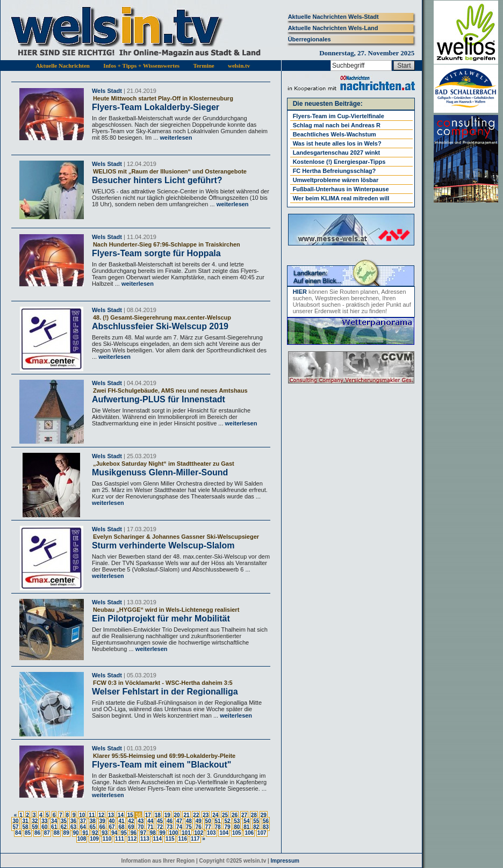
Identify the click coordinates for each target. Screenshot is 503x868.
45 (160, 821)
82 (256, 827)
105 (237, 833)
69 (131, 827)
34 (54, 821)
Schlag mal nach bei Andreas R (337, 125)
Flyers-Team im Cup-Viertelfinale (339, 116)
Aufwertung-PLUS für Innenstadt (159, 399)
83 (266, 827)
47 (179, 821)
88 (57, 833)
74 (179, 827)
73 (170, 827)
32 (35, 821)
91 (85, 833)
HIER (300, 292)
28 (254, 815)
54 (246, 821)
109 (94, 839)
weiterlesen (175, 138)
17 (148, 815)
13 (111, 815)
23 (206, 815)
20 (177, 815)
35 (64, 821)
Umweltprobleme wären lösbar (336, 180)
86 (37, 833)
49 (199, 821)
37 (83, 821)
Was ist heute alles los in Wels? (337, 143)
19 (167, 815)
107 (262, 833)
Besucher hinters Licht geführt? (157, 180)
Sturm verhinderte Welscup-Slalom (163, 545)
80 (237, 827)
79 (227, 827)
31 (25, 821)
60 (44, 827)
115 (170, 839)
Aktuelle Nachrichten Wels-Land (333, 28)
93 (105, 833)
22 (196, 815)
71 (150, 827)
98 (153, 833)
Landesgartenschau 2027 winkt (337, 153)
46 (170, 821)
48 (189, 821)
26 (235, 815)
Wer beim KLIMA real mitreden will (341, 198)
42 (131, 821)
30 (15, 821)
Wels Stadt (107, 91)
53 (237, 821)
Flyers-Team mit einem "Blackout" (161, 765)
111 (120, 839)
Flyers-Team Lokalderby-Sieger (156, 107)
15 (130, 815)
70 (141, 827)
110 (107, 839)
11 (92, 815)
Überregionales (310, 39)
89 (66, 833)
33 (44, 821)
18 (158, 815)
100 (174, 833)
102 (199, 833)
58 (25, 827)
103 (211, 833)
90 (76, 833)
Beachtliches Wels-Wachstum (335, 134)
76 (199, 827)
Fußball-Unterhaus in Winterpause (341, 189)
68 (121, 827)
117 (195, 839)
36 (73, 821)
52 (227, 821)
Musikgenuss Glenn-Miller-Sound (160, 472)
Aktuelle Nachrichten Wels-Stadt (333, 17)
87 (47, 833)
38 (93, 821)
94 (114, 833)
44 (150, 821)
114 (158, 839)
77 (208, 827)
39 (102, 821)
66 (102, 827)
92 (95, 833)
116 (182, 839)
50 (208, 821)
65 (93, 827)
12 (101, 815)
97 (143, 833)
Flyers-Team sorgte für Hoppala (156, 253)
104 (224, 833)
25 (225, 815)
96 (134, 833)
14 (121, 815)
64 (83, 827)
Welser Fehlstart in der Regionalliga (165, 692)
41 (121, 821)
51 (218, 821)
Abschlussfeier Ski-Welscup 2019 (160, 326)
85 (28, 833)
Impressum (285, 861)
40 (112, 821)
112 (132, 839)
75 (189, 827)
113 (145, 839)
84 (18, 833)
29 (264, 815)
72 (160, 827)
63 (73, 827)
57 (15, 827)
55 (256, 821)
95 (124, 833)
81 (246, 827)
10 (82, 815)
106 (249, 833)
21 (186, 815)
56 (266, 821)
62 (64, 827)
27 (244, 815)
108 (82, 839)
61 (54, 827)
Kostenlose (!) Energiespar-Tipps (339, 162)
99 (163, 833)
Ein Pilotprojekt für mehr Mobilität (161, 619)
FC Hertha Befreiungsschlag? (335, 171)
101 (186, 833)
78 (218, 827)
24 (215, 815)
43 (141, 821)
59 (35, 827)
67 (112, 827)
